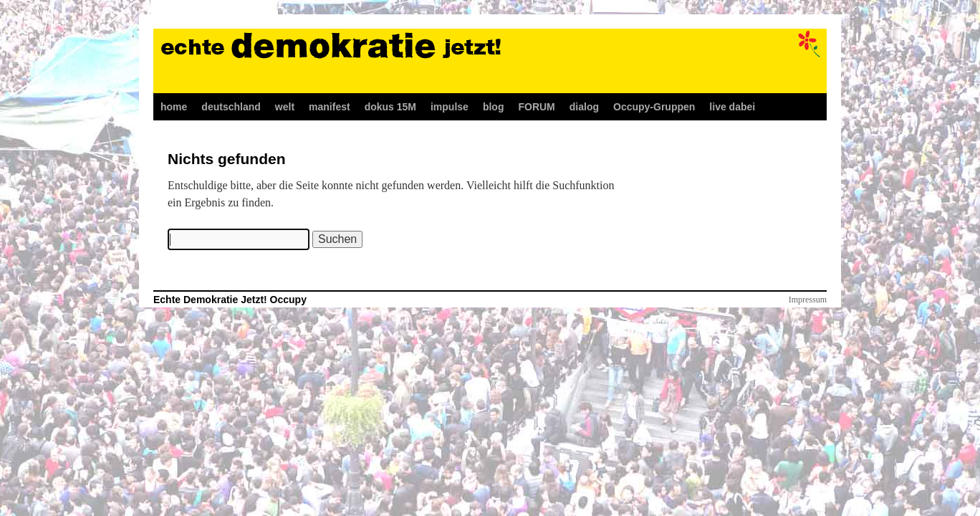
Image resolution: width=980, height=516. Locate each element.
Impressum (808, 300)
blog (494, 107)
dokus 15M (390, 107)
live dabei (732, 107)
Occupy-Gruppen (654, 107)
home (174, 107)
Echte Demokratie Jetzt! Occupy (230, 300)
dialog (584, 107)
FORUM (536, 107)
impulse (450, 107)
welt (285, 107)
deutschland (231, 107)
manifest (330, 107)
